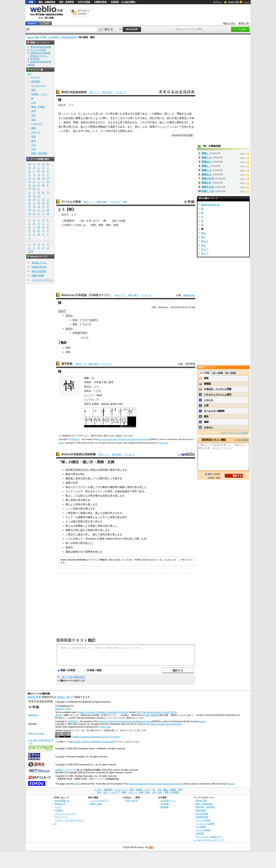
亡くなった (84, 114)
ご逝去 (79, 534)
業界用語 (36, 81)
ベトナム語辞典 (203, 830)
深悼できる (208, 178)
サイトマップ (61, 817)
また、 (131, 127)
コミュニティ (164, 127)
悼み (90, 513)
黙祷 (76, 122)
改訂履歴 (151, 715)
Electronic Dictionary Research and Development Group (124, 439)
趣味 (33, 128)
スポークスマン (79, 487)
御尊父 (69, 530)
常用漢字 (69, 221)
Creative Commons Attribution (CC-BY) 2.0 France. (96, 737)
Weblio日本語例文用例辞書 (79, 454)
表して (91, 478)
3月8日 (184, 135)
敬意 (172, 122)
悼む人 (205, 241)
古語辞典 (115, 2)
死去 (75, 474)
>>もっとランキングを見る (234, 433)
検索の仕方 (60, 804)
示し (187, 122)
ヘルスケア (37, 124)
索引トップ (95, 92)
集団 (152, 127)
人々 (125, 118)
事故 (80, 526)
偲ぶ (177, 118)
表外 (94, 320)
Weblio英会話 (39, 267)
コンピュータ (38, 86)
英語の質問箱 (39, 271)
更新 (190, 135)
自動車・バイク (39, 94)
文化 (33, 115)
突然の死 (83, 521)
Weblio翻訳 (201, 810)
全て (30, 74)
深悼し (205, 166)
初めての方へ (230, 23)
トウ (89, 221)
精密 (206, 378)
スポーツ (36, 132)
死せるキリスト (94, 491)
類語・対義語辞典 (47, 2)
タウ (96, 221)
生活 (33, 120)
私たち (69, 526)
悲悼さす (206, 183)
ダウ (88, 320)
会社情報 (165, 804)
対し (88, 534)
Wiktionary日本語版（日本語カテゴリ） (87, 295)
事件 (83, 517)
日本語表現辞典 (68, 37)
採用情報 (165, 807)
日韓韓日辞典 (100, 2)
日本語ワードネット (65, 770)
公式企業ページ (168, 800)
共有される (188, 127)
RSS (151, 847)
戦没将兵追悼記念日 (77, 470)
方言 (33, 149)
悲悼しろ (206, 157)
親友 (102, 539)
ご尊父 (69, 534)
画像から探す (96, 804)
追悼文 (84, 122)
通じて (94, 487)
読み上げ (95, 122)
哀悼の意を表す (118, 517)
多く (68, 131)
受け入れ (73, 127)
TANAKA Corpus (36, 734)
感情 (157, 114)
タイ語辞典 (201, 827)
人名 (33, 145)
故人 (169, 118)
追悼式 (67, 122)
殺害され (78, 552)
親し (167, 114)
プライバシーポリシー (65, 814)
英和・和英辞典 (67, 2)
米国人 (94, 470)
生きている (116, 118)
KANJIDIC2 (75, 439)
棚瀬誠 (207, 384)
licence (202, 721)
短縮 (125, 491)
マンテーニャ (73, 491)
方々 (105, 517)
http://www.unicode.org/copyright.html (164, 724)
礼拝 (75, 483)
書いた (140, 539)
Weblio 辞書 (233, 2)
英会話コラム (39, 263)
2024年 (176, 135)
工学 (33, 103)
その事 (101, 487)
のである (142, 118)
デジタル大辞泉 (71, 202)
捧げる (118, 478)
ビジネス (36, 77)
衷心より (70, 504)
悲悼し (205, 153)
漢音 (75, 324)
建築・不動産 (38, 107)
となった (98, 517)
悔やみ (99, 496)
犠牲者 (69, 478)
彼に (68, 500)
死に (78, 530)
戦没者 (104, 470)
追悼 (108, 225)
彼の (75, 521)
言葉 (137, 114)
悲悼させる (208, 187)
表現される (131, 122)
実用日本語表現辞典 (74, 92)
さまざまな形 (115, 122)
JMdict (77, 784)
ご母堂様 (70, 513)
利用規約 (59, 810)
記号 (31, 251)
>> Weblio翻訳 (241, 440)
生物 (33, 136)
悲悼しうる (208, 191)
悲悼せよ (206, 162)
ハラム (69, 539)
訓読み (69, 329)
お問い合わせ (131, 800)
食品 (33, 141)
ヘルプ (247, 2)
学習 (87, 382)
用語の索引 (108, 92)
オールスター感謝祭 (214, 411)
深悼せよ (206, 174)
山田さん (83, 496)
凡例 (125, 202)
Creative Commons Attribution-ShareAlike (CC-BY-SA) (103, 712)
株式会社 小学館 (63, 709)
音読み (69, 316)
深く (93, 521)
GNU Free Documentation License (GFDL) (157, 712)
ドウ (82, 320)
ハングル (89, 399)
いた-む (85, 337)
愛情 (179, 122)
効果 (123, 131)
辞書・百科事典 (50, 37)
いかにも (209, 400)
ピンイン (89, 395)
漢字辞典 (67, 364)
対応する (89, 404)
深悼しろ (206, 170)
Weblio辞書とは (62, 800)
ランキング (121, 92)
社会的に (71, 118)
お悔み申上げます (112, 513)
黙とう (109, 478)
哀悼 (101, 225)
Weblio (59, 715)
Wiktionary (189, 295)
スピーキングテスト (43, 280)
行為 (157, 118)
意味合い (184, 118)
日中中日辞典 (84, 2)
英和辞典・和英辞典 (205, 807)
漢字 (111, 382)
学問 (33, 111)
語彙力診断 (38, 275)
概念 (206, 416)
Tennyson (91, 539)
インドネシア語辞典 (205, 824)
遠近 (120, 491)
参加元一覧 (244, 23)
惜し (118, 114)
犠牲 (90, 517)
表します (122, 470)
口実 (206, 405)
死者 (93, 526)
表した (143, 487)
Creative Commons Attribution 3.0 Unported (93, 742)
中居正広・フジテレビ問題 (218, 389)
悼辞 (93, 225)
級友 (68, 474)
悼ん (203, 245)
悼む (152, 118)
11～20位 (218, 373)
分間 (100, 478)
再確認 (102, 127)
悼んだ (99, 521)
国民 (68, 552)
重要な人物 (82, 118)
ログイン (218, 2)
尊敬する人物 (184, 114)
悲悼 (116, 225)
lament (105, 404)
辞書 (31, 2)
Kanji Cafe (164, 443)
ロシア (69, 517)
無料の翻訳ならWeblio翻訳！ (84, 12)
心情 (125, 114)
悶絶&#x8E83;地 (210, 205)
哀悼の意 (80, 478)
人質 (78, 517)
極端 (206, 422)
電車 (33, 90)
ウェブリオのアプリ (99, 800)
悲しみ (99, 114)
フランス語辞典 (203, 820)
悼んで (79, 539)
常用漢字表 (79, 333)
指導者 (89, 552)
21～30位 (230, 373)
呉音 (75, 320)
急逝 (83, 513)
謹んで (99, 513)
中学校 (98, 382)
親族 (122, 487)
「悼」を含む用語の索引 (73, 677)
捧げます (90, 509)
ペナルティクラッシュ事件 (218, 394)
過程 (113, 127)
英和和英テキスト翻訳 (76, 640)
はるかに (209, 427)
